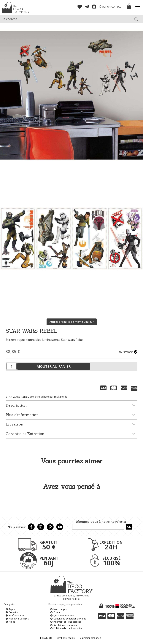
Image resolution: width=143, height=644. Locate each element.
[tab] (71, 405)
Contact (58, 612)
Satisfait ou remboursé (65, 625)
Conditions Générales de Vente (70, 619)
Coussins (13, 612)
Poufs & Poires (16, 615)
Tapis (12, 609)
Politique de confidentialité (68, 628)
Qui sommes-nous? (64, 615)
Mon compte (60, 609)
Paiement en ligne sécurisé (67, 622)
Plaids (12, 622)
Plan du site (46, 638)
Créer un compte (110, 7)
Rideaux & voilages (19, 619)
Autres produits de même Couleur (72, 322)
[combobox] (71, 19)
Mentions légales (66, 638)
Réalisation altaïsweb (90, 638)
